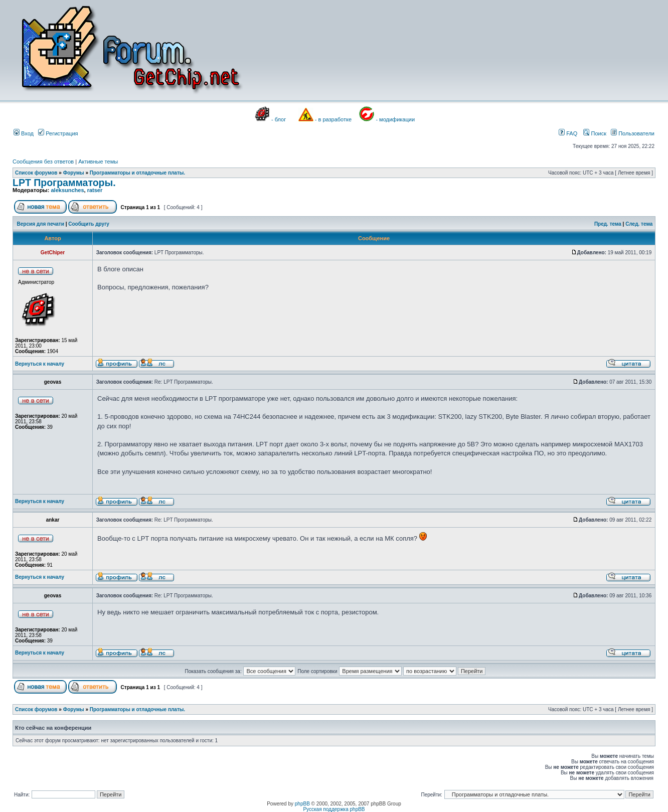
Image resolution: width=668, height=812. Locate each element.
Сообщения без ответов (43, 161)
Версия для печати (41, 224)
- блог (279, 119)
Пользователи (633, 133)
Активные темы (98, 161)
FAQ (568, 133)
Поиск (595, 133)
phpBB (302, 804)
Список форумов (36, 173)
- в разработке (333, 119)
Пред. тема (608, 224)
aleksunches (67, 190)
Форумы (74, 173)
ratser (95, 190)
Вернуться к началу (40, 364)
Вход (24, 133)
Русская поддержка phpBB (334, 809)
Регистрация (58, 133)
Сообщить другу (89, 224)
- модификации (395, 119)
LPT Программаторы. (64, 183)
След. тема (639, 224)
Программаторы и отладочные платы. (137, 173)
